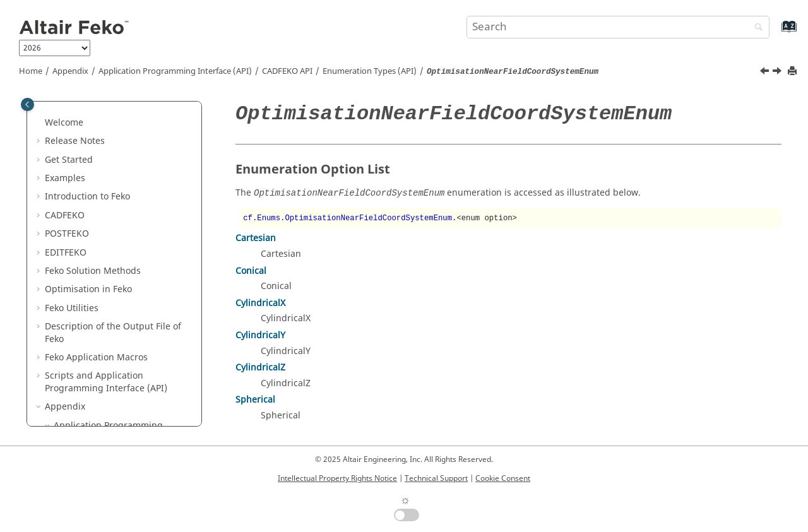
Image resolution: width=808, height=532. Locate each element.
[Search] (756, 28)
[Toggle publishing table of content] (27, 104)
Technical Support (436, 478)
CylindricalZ (260, 368)
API (287, 71)
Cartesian (256, 238)
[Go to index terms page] (775, 33)
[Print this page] (793, 72)
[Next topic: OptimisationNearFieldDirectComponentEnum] (778, 73)
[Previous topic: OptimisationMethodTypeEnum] (766, 73)
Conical (251, 271)
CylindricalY (260, 335)
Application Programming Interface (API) (175, 71)
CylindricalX (260, 303)
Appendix (70, 71)
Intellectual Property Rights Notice (337, 478)
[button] (75, 110)
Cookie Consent (503, 478)
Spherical (255, 400)
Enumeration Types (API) (370, 71)
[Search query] (618, 27)
